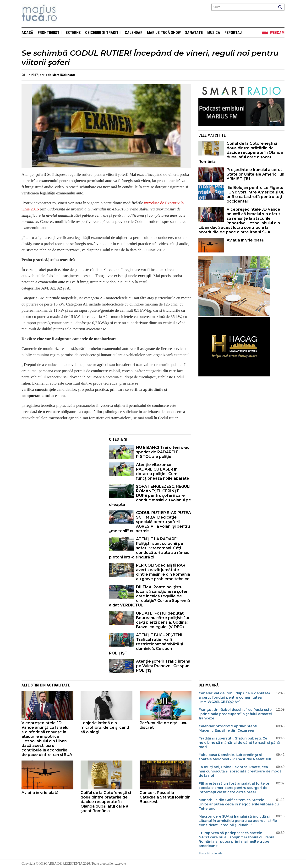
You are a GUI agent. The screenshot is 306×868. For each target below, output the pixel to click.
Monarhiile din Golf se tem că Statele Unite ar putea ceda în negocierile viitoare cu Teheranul (239, 804)
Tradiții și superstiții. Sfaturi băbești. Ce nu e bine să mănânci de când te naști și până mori (239, 743)
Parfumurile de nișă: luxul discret (164, 725)
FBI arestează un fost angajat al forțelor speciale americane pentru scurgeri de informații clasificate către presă (234, 788)
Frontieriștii (50, 33)
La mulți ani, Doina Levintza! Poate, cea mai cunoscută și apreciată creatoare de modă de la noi (240, 771)
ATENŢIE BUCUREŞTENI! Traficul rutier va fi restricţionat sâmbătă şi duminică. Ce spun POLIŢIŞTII (146, 644)
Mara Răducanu (64, 75)
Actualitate (58, 685)
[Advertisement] (62, 468)
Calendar (134, 33)
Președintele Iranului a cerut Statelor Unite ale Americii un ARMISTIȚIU (255, 174)
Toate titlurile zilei (211, 853)
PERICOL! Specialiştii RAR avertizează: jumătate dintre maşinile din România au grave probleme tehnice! (163, 572)
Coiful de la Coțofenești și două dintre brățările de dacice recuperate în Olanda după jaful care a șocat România (241, 153)
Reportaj (233, 33)
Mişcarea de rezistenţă (65, 14)
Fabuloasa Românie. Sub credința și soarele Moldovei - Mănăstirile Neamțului (235, 757)
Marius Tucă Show (164, 33)
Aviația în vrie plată (246, 240)
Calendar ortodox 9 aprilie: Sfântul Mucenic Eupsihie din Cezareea (229, 728)
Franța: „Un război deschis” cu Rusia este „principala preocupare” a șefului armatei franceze (235, 714)
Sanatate (194, 33)
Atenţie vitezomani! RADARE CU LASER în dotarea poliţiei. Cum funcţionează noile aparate (163, 472)
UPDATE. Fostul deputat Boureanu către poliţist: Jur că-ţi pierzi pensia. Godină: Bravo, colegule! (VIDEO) (163, 620)
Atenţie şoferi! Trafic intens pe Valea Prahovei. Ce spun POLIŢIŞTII (163, 666)
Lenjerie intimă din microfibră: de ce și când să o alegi (105, 727)
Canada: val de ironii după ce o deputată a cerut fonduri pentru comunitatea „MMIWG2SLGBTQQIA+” (235, 697)
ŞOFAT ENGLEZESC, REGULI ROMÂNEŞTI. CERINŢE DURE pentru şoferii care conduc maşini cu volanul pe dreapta (150, 496)
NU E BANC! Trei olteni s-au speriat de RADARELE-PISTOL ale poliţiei (163, 452)
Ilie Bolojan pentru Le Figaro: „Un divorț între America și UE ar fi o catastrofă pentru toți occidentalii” (256, 194)
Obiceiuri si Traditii (103, 33)
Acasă (27, 33)
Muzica (214, 33)
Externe (73, 33)
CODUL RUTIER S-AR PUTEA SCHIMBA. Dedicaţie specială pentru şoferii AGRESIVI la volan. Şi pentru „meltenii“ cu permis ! (150, 522)
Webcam (277, 33)
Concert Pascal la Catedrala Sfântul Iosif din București (165, 797)
